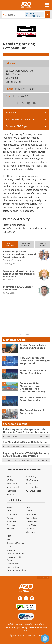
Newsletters (32, 521)
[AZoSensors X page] (32, 598)
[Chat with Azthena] (45, 638)
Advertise (11, 550)
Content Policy (13, 564)
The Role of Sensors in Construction (33, 412)
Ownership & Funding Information (16, 569)
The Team (31, 532)
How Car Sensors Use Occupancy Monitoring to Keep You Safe (35, 361)
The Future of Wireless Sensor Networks (33, 399)
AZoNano (11, 480)
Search (10, 539)
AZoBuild (11, 494)
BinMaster (13, 436)
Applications (32, 514)
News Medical (33, 487)
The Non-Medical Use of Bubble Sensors (26, 442)
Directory (11, 525)
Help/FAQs (31, 525)
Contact (10, 547)
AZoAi (29, 484)
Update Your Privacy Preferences (26, 636)
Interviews (11, 521)
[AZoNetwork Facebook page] (26, 598)
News (9, 507)
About (9, 536)
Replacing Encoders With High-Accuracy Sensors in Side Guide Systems (26, 454)
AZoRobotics (12, 484)
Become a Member (15, 543)
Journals (10, 529)
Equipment (12, 514)
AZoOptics (11, 491)
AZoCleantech (13, 487)
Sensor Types (32, 518)
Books (29, 507)
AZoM (9, 476)
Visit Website (12, 113)
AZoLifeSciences (33, 491)
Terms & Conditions (16, 554)
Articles (10, 511)
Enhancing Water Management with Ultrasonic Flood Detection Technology (33, 387)
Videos (10, 518)
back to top (43, 577)
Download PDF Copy (16, 126)
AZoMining (31, 476)
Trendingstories (42, 244)
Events (29, 511)
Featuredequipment (26, 244)
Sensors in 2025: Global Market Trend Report (33, 372)
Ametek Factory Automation (20, 460)
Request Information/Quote (20, 119)
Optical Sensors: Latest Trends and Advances (33, 346)
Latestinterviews (10, 244)
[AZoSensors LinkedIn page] (20, 598)
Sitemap (30, 529)
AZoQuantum (32, 480)
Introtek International (18, 446)
